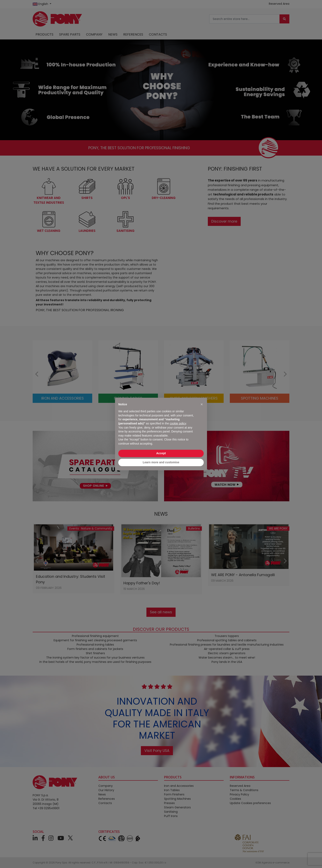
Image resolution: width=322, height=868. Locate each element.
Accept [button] (161, 453)
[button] (202, 404)
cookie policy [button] (178, 423)
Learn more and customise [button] (161, 462)
